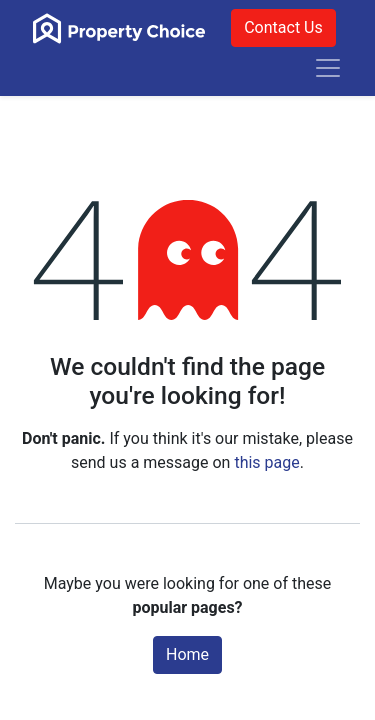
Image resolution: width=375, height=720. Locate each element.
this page (266, 462)
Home (187, 654)
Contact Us (283, 27)
